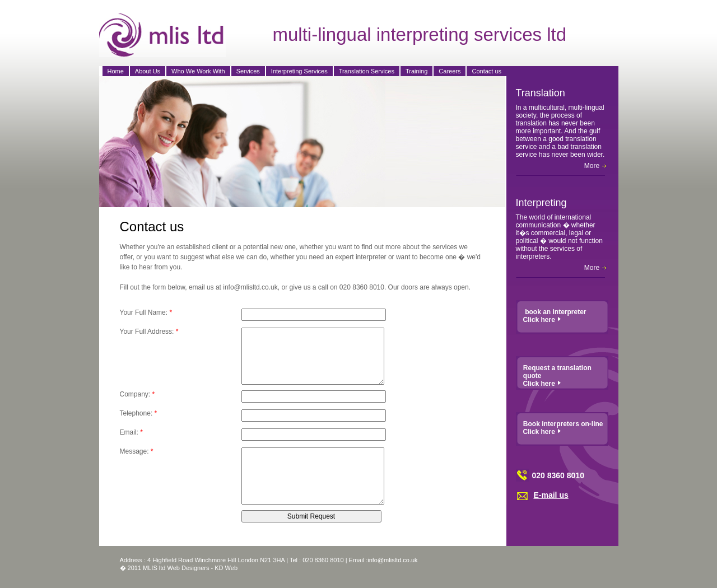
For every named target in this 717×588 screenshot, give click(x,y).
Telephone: (139, 413)
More (595, 166)
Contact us (486, 71)
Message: (137, 451)
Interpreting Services (299, 71)
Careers (450, 71)
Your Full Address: (149, 332)
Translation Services (367, 71)
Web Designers (188, 568)
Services (248, 71)
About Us (148, 71)
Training (416, 71)
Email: (131, 432)
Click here (543, 320)
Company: (138, 394)
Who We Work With (198, 71)
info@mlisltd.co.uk (392, 560)
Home (116, 71)
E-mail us (551, 495)
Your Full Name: (146, 312)
